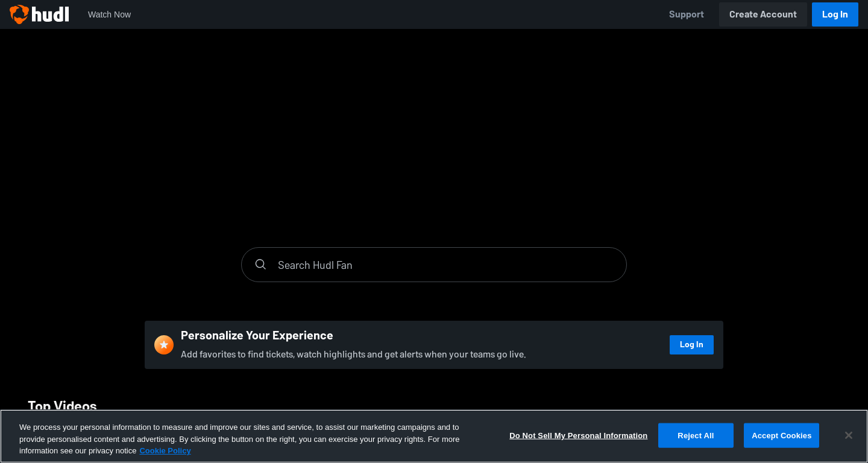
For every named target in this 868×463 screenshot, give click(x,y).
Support (687, 14)
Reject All (696, 435)
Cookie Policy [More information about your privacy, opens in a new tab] (165, 451)
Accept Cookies (782, 435)
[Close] (849, 435)
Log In (835, 14)
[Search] (446, 265)
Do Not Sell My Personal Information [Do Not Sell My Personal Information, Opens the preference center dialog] (578, 435)
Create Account (763, 14)
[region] (434, 436)
